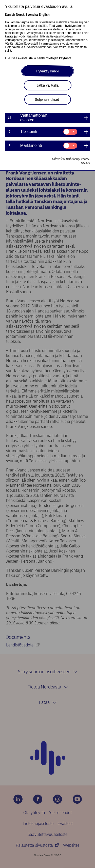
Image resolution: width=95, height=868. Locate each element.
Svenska (32, 15)
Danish (10, 15)
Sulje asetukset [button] (47, 100)
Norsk (20, 15)
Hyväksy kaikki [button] (48, 71)
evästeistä (25, 58)
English (44, 15)
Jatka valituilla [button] (48, 85)
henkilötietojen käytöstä (54, 58)
